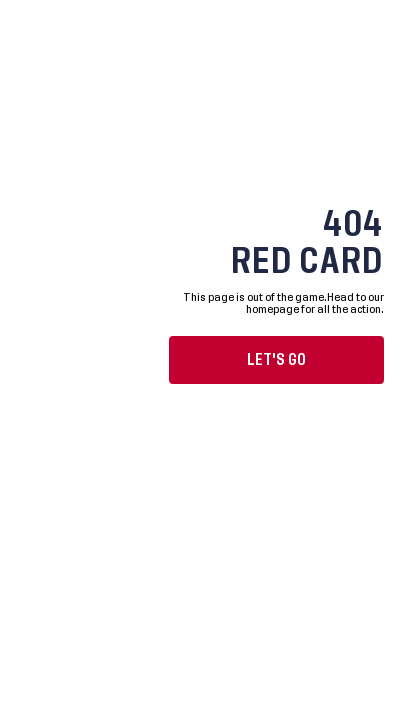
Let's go (276, 360)
